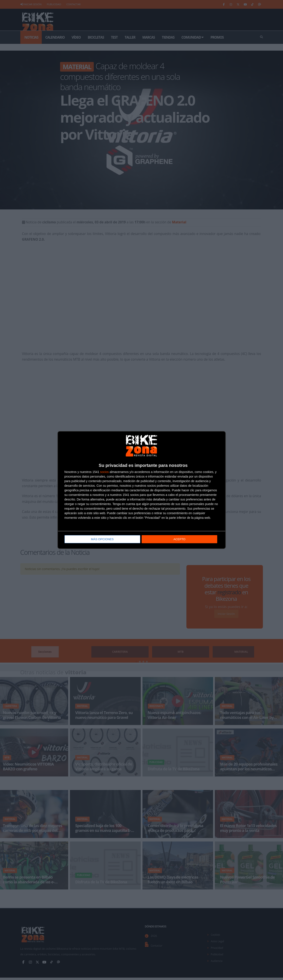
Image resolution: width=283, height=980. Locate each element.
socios (104, 472)
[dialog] (142, 490)
